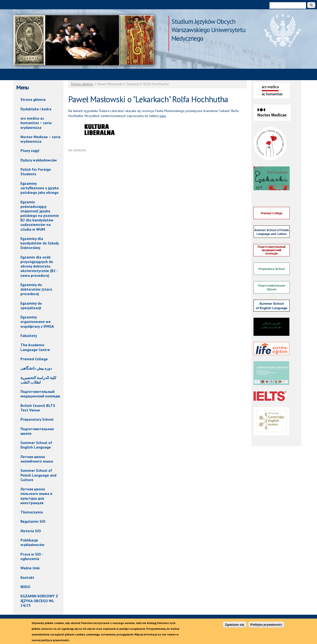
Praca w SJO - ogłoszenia (32, 556)
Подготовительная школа (37, 431)
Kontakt (27, 577)
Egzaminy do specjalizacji (31, 305)
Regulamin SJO (33, 521)
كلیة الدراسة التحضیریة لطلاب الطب (38, 380)
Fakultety (29, 336)
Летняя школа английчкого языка (37, 459)
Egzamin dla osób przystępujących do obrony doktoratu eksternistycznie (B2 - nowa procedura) (39, 266)
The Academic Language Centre (35, 347)
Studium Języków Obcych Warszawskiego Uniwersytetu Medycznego (208, 22)
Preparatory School (37, 419)
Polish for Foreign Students (36, 172)
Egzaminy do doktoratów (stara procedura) (36, 289)
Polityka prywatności (266, 627)
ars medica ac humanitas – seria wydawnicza (36, 123)
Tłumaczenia (32, 512)
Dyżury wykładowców (39, 160)
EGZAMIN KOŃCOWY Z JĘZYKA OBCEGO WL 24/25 (39, 600)
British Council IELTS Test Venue (38, 408)
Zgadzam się (234, 627)
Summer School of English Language (36, 445)
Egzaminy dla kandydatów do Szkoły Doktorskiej (40, 243)
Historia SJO (31, 531)
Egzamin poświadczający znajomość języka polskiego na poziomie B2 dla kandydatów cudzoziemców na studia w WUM (40, 216)
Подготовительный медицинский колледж (40, 394)
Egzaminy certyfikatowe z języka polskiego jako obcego (40, 188)
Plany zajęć (30, 151)
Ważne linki (30, 568)
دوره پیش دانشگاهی (36, 368)
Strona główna (33, 99)
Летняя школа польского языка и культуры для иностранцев (36, 496)
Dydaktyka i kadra (36, 109)
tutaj (163, 116)
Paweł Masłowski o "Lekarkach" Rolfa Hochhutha (84, 40)
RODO (25, 587)
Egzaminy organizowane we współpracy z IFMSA (37, 322)
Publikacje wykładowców (32, 542)
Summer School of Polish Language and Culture (38, 475)
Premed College (34, 359)
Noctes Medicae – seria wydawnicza (40, 139)
